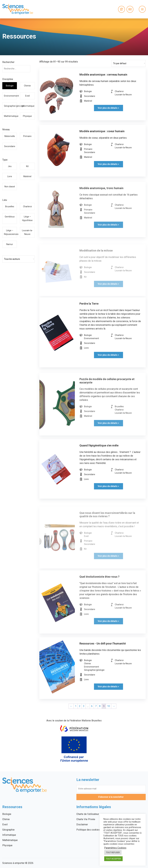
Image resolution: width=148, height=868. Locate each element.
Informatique (28, 106)
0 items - (121, 9)
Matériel (27, 176)
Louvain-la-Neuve (27, 232)
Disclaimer (82, 824)
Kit (27, 166)
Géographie (8, 830)
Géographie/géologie (10, 106)
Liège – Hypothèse (27, 218)
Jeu (10, 166)
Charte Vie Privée (86, 819)
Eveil (27, 96)
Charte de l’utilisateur (88, 814)
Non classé (10, 187)
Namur (10, 244)
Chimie (27, 86)
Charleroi (27, 206)
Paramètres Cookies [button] (115, 848)
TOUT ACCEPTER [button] (113, 859)
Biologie (10, 86)
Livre (10, 176)
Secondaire (10, 146)
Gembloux (10, 217)
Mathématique (10, 116)
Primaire (27, 136)
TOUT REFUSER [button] (113, 852)
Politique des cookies (88, 830)
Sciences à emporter (18, 9)
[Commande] (129, 63)
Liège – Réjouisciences (10, 232)
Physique (27, 116)
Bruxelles (10, 206)
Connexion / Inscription (130, 9)
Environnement (10, 96)
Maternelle (10, 136)
